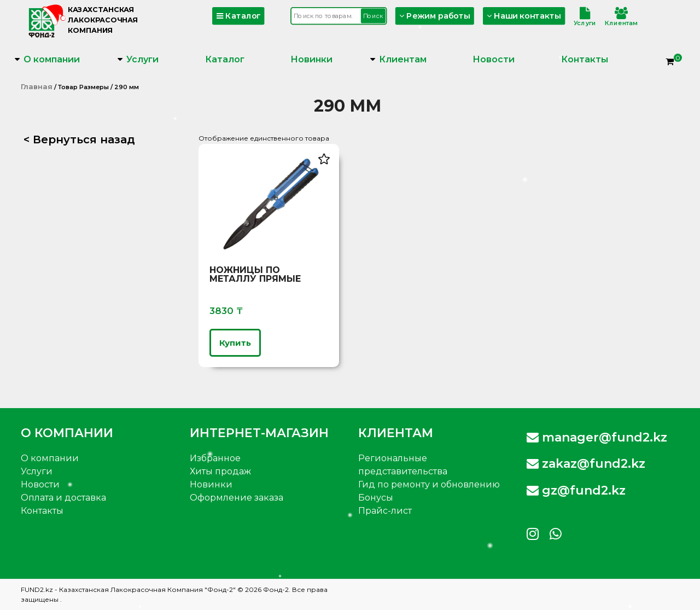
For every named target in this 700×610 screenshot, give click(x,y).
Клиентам (621, 17)
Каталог (239, 16)
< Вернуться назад (79, 140)
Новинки (311, 59)
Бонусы (376, 498)
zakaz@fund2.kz (586, 464)
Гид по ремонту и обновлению (429, 484)
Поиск (373, 16)
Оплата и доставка (63, 498)
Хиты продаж (220, 471)
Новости (494, 59)
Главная (37, 86)
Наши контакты (524, 16)
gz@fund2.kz (576, 490)
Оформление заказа (237, 498)
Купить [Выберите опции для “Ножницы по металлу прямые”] (235, 343)
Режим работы (435, 16)
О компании (52, 59)
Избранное (215, 458)
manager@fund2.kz (597, 437)
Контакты (585, 59)
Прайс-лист (385, 511)
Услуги (585, 17)
